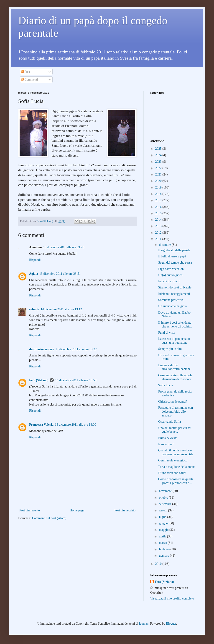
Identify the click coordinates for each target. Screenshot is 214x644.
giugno (164, 523)
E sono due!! (166, 444)
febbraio (165, 549)
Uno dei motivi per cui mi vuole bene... (175, 430)
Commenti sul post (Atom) (49, 518)
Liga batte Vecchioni (171, 269)
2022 (159, 168)
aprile (163, 536)
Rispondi (35, 260)
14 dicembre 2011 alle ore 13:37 (76, 349)
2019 (159, 187)
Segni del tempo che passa (175, 263)
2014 (159, 220)
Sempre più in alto (170, 349)
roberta (34, 309)
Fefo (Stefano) (39, 380)
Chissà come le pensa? (173, 402)
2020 (159, 181)
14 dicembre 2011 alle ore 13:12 (61, 309)
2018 (159, 194)
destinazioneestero (42, 349)
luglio (163, 517)
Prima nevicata (168, 438)
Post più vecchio (125, 510)
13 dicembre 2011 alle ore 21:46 (64, 247)
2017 (159, 200)
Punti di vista (167, 333)
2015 (159, 213)
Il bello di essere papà (172, 256)
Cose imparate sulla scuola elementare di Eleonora (175, 377)
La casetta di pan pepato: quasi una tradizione (174, 341)
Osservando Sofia (169, 422)
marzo (163, 543)
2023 (159, 162)
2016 (159, 207)
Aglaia (34, 274)
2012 (159, 233)
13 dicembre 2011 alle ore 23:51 (60, 274)
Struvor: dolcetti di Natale (175, 287)
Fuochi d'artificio (169, 281)
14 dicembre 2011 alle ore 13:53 (76, 380)
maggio (164, 530)
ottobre (164, 498)
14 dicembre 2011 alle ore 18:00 (75, 425)
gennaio (164, 556)
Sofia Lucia (166, 385)
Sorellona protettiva (171, 300)
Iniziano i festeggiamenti (174, 294)
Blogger (171, 624)
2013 (159, 226)
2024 (159, 155)
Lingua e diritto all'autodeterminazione (174, 367)
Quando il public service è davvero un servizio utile (176, 452)
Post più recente (29, 510)
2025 (159, 149)
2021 (159, 174)
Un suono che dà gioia (172, 306)
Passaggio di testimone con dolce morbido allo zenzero (176, 412)
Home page (77, 510)
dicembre (165, 245)
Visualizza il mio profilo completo (172, 598)
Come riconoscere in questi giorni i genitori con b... (176, 481)
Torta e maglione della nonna (177, 467)
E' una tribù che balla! (172, 473)
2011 (159, 239)
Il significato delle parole (174, 250)
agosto (163, 510)
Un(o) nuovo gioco (170, 275)
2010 (159, 564)
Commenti (29, 80)
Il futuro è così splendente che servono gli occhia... (175, 325)
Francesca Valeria (41, 425)
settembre (166, 504)
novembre (166, 491)
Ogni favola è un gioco (173, 460)
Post (25, 72)
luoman (144, 624)
